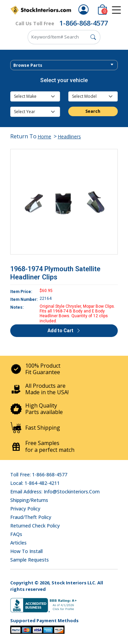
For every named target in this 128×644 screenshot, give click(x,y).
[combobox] (64, 65)
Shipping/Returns (29, 500)
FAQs (16, 534)
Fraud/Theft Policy (31, 517)
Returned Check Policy (35, 526)
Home (44, 136)
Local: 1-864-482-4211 (35, 483)
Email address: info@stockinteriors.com (55, 492)
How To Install (26, 551)
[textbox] (64, 65)
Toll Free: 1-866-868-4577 (39, 474)
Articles (18, 543)
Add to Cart (64, 331)
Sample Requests (30, 560)
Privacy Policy (25, 509)
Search (93, 111)
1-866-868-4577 (84, 23)
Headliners (69, 136)
